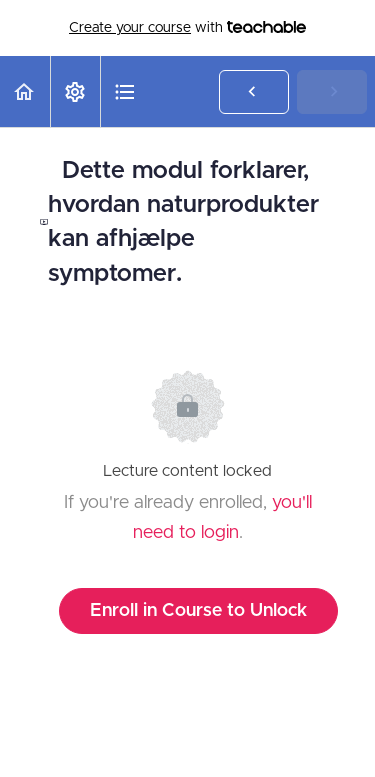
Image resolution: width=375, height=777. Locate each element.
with (187, 28)
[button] (25, 91)
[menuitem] (75, 91)
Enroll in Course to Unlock (198, 611)
